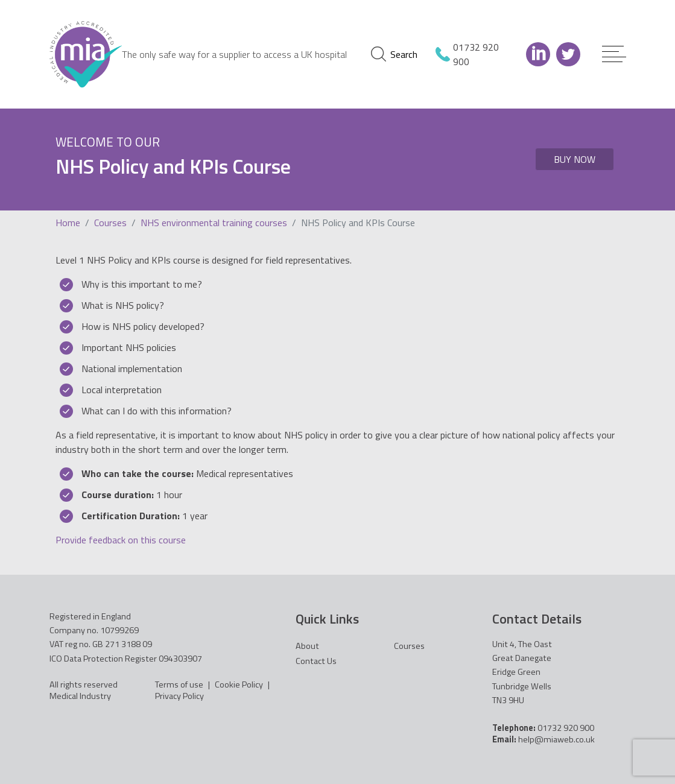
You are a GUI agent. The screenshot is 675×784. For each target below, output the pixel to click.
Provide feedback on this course (121, 540)
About (307, 646)
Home (68, 223)
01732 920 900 (476, 54)
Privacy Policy (179, 696)
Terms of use (179, 684)
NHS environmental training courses (214, 223)
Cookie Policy (239, 684)
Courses (110, 223)
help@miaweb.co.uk (556, 739)
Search (394, 54)
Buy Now (575, 159)
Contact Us (316, 661)
